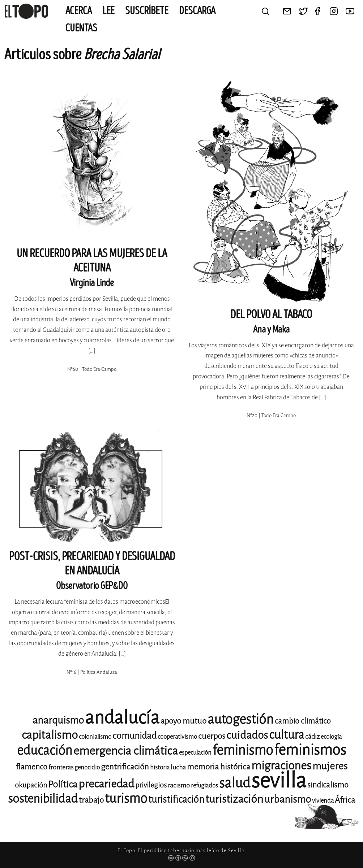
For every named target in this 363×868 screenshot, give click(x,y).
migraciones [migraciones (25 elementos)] (281, 766)
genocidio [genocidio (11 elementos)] (87, 767)
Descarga (197, 11)
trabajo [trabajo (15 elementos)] (91, 800)
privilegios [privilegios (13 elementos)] (151, 785)
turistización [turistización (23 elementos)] (234, 799)
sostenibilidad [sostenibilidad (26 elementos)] (43, 799)
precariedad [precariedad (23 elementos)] (106, 784)
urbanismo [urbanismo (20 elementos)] (288, 799)
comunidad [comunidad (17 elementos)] (134, 736)
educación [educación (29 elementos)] (45, 750)
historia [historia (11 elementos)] (160, 767)
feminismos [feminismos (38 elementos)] (310, 750)
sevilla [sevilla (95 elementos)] (279, 780)
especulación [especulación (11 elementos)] (195, 753)
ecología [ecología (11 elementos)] (331, 737)
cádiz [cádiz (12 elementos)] (312, 737)
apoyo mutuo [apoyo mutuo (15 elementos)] (183, 721)
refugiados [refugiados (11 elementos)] (204, 785)
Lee (108, 11)
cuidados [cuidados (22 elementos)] (247, 735)
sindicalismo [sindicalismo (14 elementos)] (328, 785)
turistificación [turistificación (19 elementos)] (176, 799)
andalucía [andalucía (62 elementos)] (122, 718)
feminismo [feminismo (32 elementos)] (243, 750)
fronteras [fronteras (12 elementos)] (61, 767)
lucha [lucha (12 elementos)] (178, 767)
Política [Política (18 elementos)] (63, 784)
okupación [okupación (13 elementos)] (31, 785)
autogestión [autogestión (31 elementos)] (241, 719)
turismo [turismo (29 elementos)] (126, 798)
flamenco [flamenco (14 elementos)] (32, 767)
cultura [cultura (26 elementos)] (287, 735)
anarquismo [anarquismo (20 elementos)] (58, 720)
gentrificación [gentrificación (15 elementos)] (125, 767)
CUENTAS (81, 28)
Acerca (79, 11)
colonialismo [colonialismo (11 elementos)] (95, 737)
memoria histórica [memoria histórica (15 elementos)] (219, 767)
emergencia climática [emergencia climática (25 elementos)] (126, 751)
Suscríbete (147, 11)
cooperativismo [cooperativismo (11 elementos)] (177, 737)
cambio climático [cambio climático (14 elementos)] (303, 721)
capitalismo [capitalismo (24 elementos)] (50, 735)
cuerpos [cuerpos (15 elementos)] (212, 736)
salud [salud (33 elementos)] (235, 783)
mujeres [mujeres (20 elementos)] (330, 766)
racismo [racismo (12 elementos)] (179, 785)
